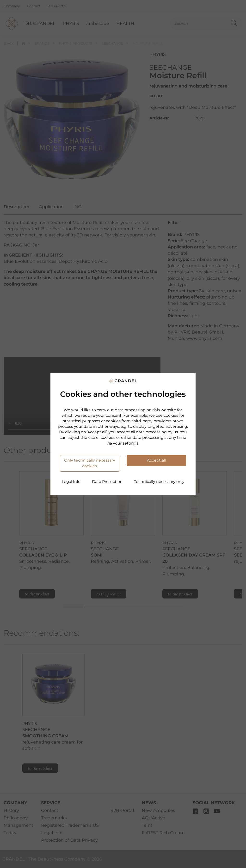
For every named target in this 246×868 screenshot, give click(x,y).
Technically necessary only (159, 482)
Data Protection (107, 482)
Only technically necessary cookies (90, 463)
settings (130, 443)
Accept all (156, 460)
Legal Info (71, 482)
